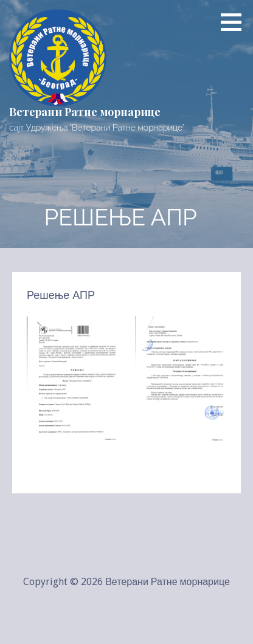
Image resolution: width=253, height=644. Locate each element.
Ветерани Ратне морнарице (85, 112)
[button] (235, 22)
